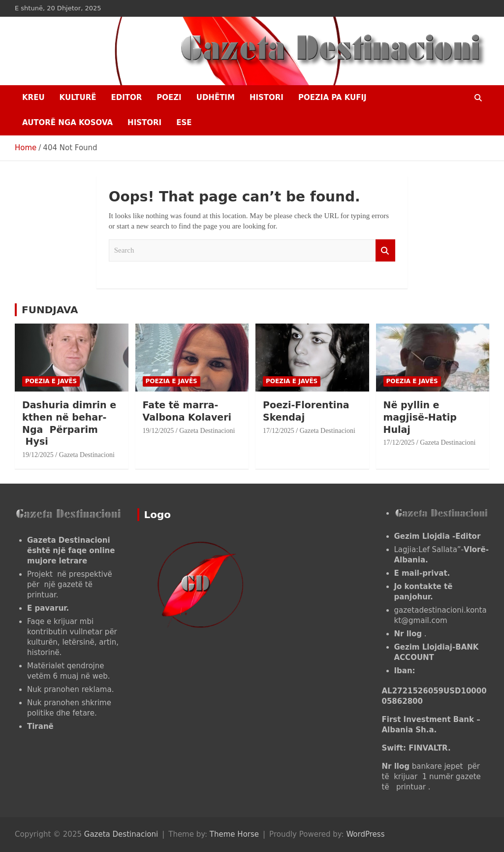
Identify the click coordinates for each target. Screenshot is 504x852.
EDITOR (126, 98)
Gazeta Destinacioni (87, 455)
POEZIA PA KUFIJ (332, 98)
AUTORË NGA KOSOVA (67, 123)
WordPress (365, 834)
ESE (184, 123)
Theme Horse (234, 834)
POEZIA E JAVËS (51, 381)
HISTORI (267, 98)
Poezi (169, 98)
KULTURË (78, 98)
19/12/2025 (38, 455)
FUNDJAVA (50, 310)
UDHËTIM (216, 98)
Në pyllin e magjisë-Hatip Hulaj (420, 417)
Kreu (33, 98)
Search (385, 250)
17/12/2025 (279, 431)
